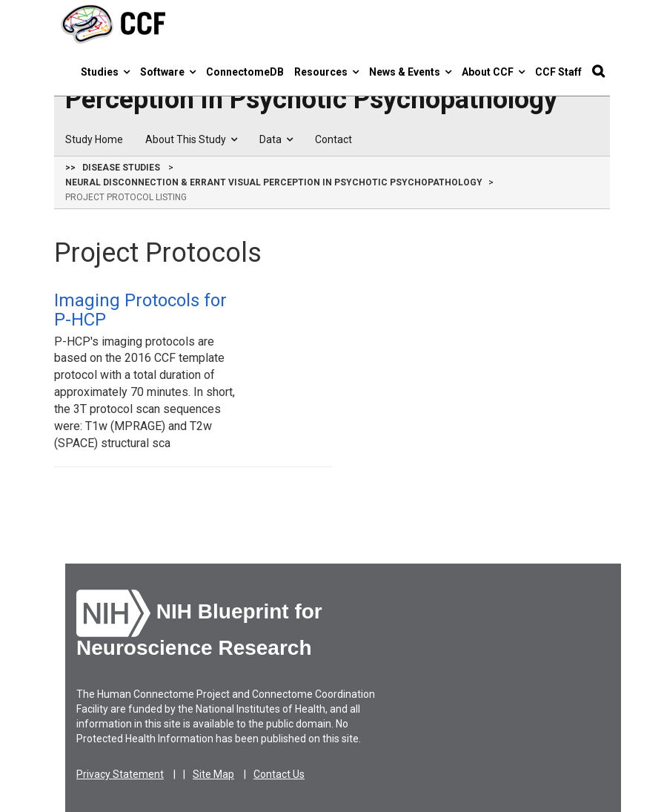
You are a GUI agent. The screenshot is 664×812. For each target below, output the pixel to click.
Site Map (213, 774)
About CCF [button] (493, 72)
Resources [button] (326, 72)
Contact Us (279, 774)
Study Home (94, 139)
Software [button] (168, 72)
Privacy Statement (120, 774)
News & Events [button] (410, 72)
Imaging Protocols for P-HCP (140, 310)
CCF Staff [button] (558, 72)
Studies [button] (105, 72)
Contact (333, 139)
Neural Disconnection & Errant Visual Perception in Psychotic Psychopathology (274, 182)
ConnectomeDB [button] (245, 72)
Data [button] (276, 139)
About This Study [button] (191, 139)
